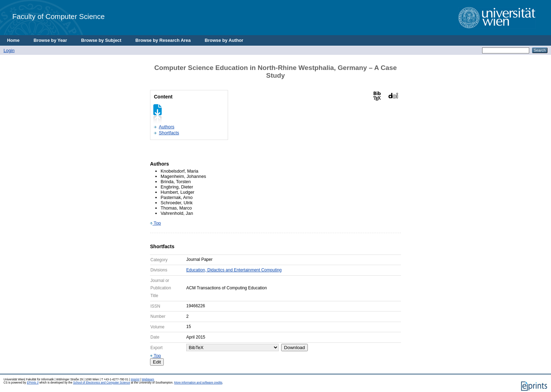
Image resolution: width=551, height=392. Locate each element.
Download (294, 348)
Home (13, 40)
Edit (157, 362)
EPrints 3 (33, 383)
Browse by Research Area (163, 40)
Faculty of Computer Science (59, 16)
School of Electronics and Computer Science (102, 383)
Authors (167, 127)
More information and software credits (198, 383)
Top (155, 223)
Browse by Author (224, 40)
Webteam (148, 380)
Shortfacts (169, 133)
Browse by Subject (101, 40)
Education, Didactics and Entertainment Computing (234, 270)
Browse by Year (50, 40)
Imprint (135, 380)
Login (9, 50)
